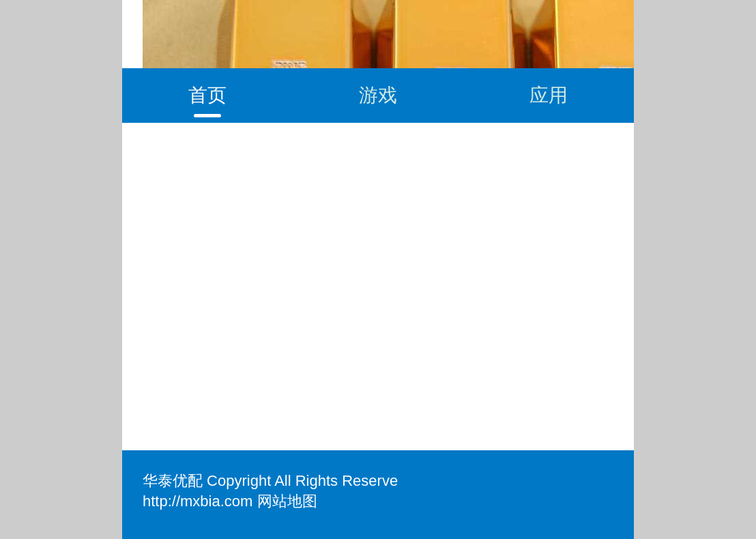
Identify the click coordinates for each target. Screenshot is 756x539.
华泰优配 (173, 481)
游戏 (378, 95)
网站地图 (287, 501)
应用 (549, 95)
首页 (207, 95)
